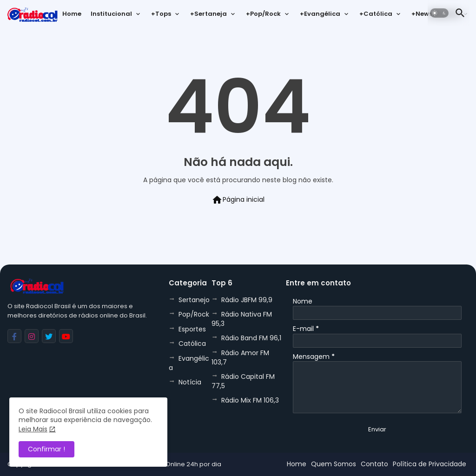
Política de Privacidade (430, 464)
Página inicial (238, 200)
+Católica (376, 14)
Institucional (111, 14)
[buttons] (14, 336)
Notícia (190, 382)
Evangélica (189, 363)
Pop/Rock (194, 314)
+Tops (161, 14)
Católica (192, 344)
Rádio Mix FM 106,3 (250, 400)
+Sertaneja (208, 14)
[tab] (72, 16)
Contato (374, 464)
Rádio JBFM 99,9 (247, 300)
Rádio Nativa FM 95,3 (242, 319)
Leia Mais (33, 429)
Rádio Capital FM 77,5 (243, 381)
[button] (439, 13)
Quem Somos (334, 464)
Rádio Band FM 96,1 (251, 338)
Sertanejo (194, 300)
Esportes (192, 329)
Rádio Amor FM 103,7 (240, 357)
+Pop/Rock (263, 14)
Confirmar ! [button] (46, 449)
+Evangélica (320, 14)
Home (72, 14)
